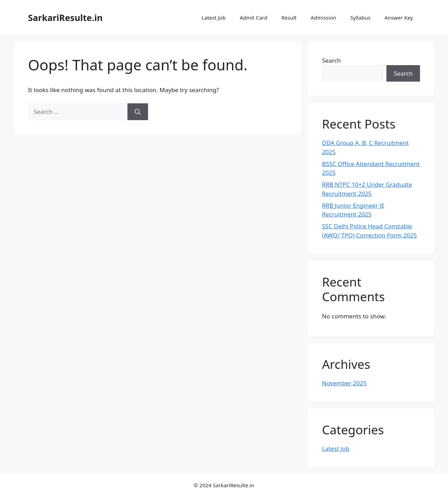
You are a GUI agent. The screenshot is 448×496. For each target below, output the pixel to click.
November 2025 (344, 383)
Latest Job (214, 18)
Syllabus (360, 18)
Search (331, 60)
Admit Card (254, 18)
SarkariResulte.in (65, 18)
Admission (323, 18)
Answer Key (399, 18)
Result (289, 18)
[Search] (138, 112)
